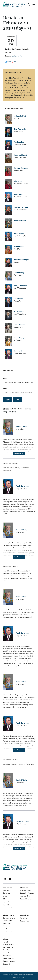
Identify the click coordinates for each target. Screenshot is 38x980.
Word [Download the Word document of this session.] (9, 62)
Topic (5, 379)
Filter (5, 389)
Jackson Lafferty (18, 56)
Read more (18, 454)
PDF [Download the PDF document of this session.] (15, 62)
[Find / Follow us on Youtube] (10, 879)
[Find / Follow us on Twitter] (5, 879)
